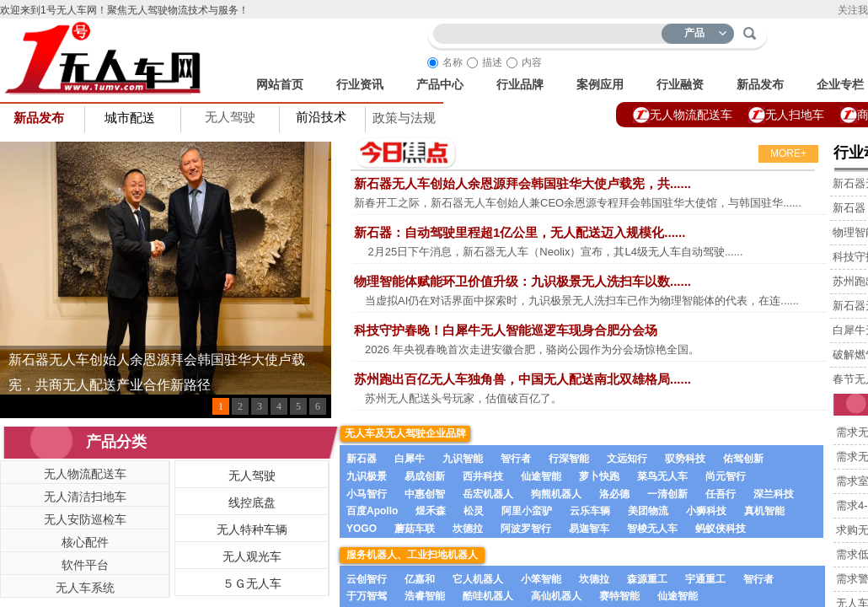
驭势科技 (685, 459)
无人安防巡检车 (85, 519)
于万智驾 (367, 596)
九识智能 (463, 459)
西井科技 (483, 476)
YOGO (362, 529)
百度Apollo (372, 511)
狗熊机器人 (556, 494)
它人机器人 (478, 579)
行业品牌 (520, 84)
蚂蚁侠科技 (721, 529)
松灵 (474, 511)
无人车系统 (85, 588)
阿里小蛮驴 (527, 511)
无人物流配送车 (691, 115)
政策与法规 (404, 118)
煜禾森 (431, 511)
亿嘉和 (420, 579)
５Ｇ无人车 (252, 583)
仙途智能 (541, 476)
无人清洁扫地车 (85, 497)
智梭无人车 (652, 529)
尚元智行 (726, 476)
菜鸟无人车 (662, 476)
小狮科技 (706, 511)
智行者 (516, 459)
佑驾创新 (743, 459)
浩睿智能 (425, 596)
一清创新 (667, 494)
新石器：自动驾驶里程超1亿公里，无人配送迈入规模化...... (520, 232)
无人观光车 (252, 556)
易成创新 (425, 476)
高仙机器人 (556, 596)
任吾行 (721, 494)
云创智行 (367, 579)
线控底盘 (252, 502)
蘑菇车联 (415, 529)
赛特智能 (619, 596)
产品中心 (440, 84)
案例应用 (600, 84)
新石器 (362, 459)
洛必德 (614, 494)
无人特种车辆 (252, 529)
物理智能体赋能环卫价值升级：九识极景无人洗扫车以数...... (522, 281)
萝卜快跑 (599, 476)
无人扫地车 (795, 115)
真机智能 (764, 511)
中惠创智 (425, 494)
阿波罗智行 (526, 529)
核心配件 (85, 542)
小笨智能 (541, 579)
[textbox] (551, 31)
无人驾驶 (230, 117)
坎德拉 (468, 529)
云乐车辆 (590, 511)
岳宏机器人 (488, 494)
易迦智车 (589, 529)
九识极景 (367, 476)
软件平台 (85, 565)
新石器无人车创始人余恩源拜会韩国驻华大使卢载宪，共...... (522, 183)
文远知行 (627, 459)
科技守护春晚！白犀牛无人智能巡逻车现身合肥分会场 (506, 330)
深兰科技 (774, 494)
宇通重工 (705, 579)
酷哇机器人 (488, 596)
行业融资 (680, 84)
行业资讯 (360, 84)
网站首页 (280, 84)
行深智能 (569, 459)
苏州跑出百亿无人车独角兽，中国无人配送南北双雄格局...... (522, 379)
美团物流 (648, 511)
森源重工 (647, 579)
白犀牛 (410, 459)
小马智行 (367, 494)
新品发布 (760, 84)
